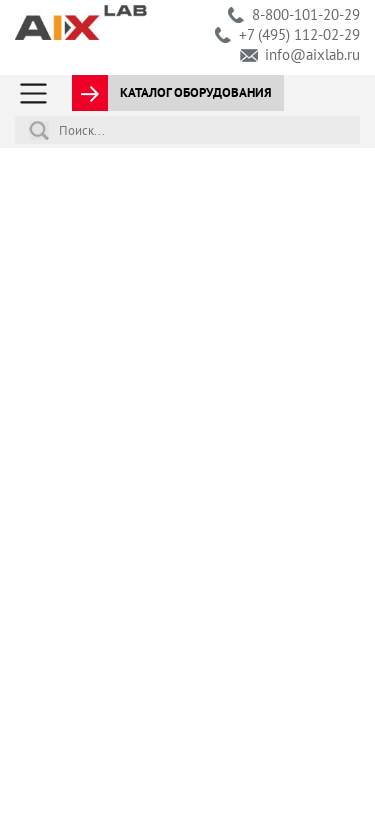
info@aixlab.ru (312, 54)
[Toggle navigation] (33, 93)
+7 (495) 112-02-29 (299, 34)
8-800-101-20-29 (306, 14)
